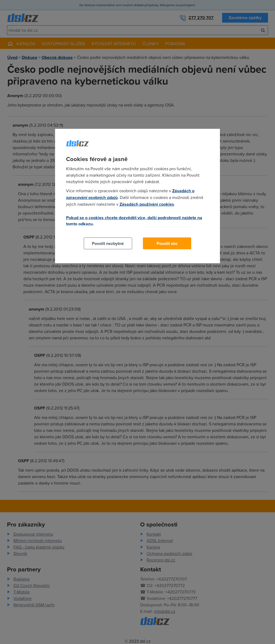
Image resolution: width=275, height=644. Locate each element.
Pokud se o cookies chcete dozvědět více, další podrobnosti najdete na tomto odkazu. (134, 221)
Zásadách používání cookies (147, 204)
